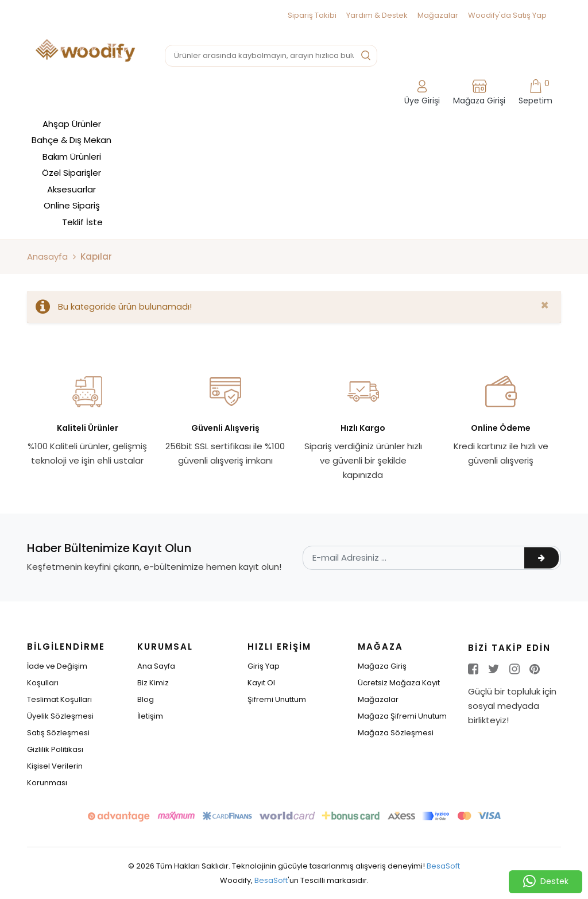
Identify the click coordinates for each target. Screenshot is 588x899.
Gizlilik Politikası (55, 749)
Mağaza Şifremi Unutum (402, 716)
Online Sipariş (72, 205)
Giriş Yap (264, 666)
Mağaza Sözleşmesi (396, 733)
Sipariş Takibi (312, 15)
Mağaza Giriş (382, 666)
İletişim (150, 716)
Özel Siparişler (71, 173)
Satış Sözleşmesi (58, 733)
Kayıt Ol (261, 683)
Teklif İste (82, 222)
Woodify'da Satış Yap (507, 15)
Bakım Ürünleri (72, 157)
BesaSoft (443, 866)
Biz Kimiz (153, 683)
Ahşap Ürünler (72, 124)
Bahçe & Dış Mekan (71, 140)
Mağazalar (438, 15)
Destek (546, 882)
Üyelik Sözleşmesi (60, 716)
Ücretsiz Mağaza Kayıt (399, 683)
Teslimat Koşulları (59, 699)
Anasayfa (47, 256)
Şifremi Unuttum (277, 699)
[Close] (545, 306)
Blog (146, 699)
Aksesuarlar (71, 189)
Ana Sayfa (156, 666)
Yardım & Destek (377, 15)
